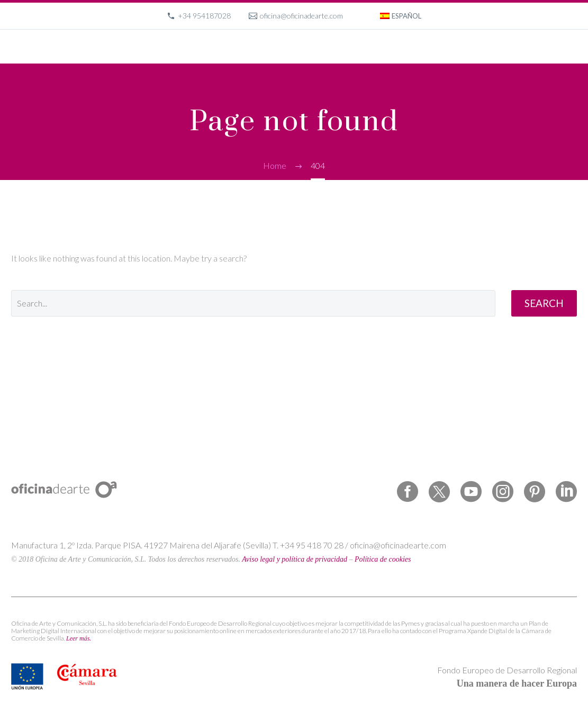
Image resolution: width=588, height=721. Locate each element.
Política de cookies (383, 559)
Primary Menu (567, 48)
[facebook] (408, 492)
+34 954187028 (204, 16)
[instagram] (503, 492)
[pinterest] (535, 492)
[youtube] (471, 492)
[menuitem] (401, 16)
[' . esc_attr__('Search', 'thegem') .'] (253, 303)
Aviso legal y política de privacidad (295, 559)
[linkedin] (566, 492)
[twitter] (439, 492)
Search (544, 303)
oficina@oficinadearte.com (301, 16)
